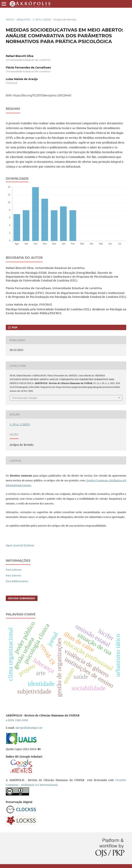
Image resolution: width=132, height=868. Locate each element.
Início (10, 19)
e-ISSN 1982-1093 (17, 720)
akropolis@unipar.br (29, 728)
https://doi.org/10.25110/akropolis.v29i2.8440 (42, 95)
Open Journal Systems (20, 545)
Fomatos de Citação (25, 398)
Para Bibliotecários (17, 581)
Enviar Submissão (22, 598)
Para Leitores (14, 570)
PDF (14, 327)
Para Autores (13, 575)
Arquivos (23, 19)
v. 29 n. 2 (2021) (42, 19)
